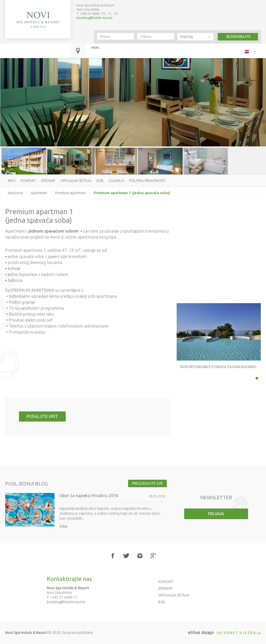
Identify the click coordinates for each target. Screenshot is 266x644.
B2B (100, 181)
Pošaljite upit (42, 416)
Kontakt (28, 181)
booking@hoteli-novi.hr (95, 18)
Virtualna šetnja (76, 181)
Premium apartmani (70, 193)
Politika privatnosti (147, 181)
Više (63, 526)
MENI (95, 48)
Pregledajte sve (147, 483)
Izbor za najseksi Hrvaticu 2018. (89, 496)
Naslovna (15, 193)
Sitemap (48, 181)
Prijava (216, 514)
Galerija (116, 181)
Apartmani (39, 193)
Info (12, 181)
